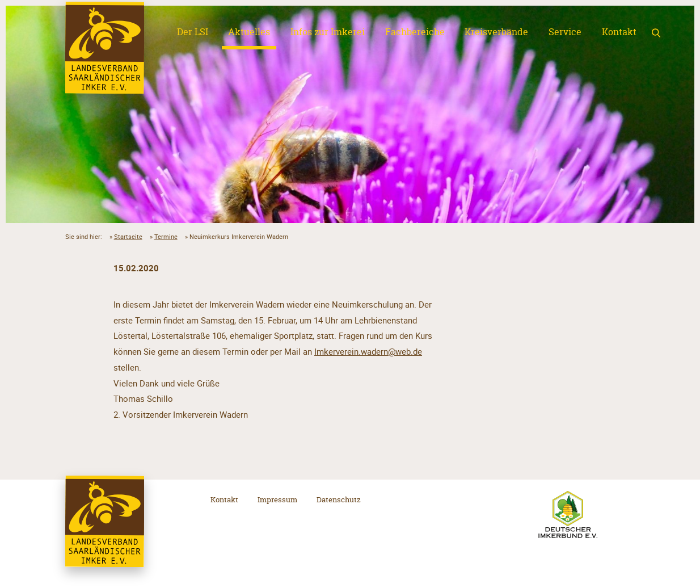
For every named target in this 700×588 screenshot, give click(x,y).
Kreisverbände (496, 32)
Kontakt (619, 32)
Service (565, 32)
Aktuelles (249, 32)
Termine (166, 236)
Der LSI (193, 32)
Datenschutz (339, 499)
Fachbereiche (415, 32)
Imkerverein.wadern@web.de (368, 351)
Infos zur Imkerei (328, 32)
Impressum (277, 499)
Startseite (128, 236)
